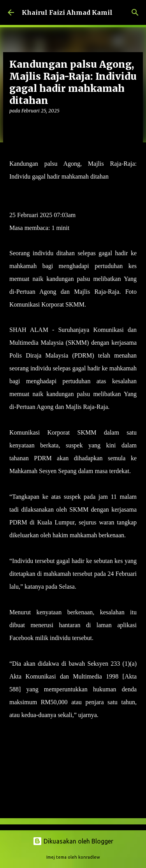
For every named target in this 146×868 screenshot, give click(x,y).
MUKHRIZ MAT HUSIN (41, 189)
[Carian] (135, 12)
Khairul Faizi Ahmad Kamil (67, 12)
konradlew (89, 857)
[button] (14, 127)
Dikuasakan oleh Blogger (73, 841)
